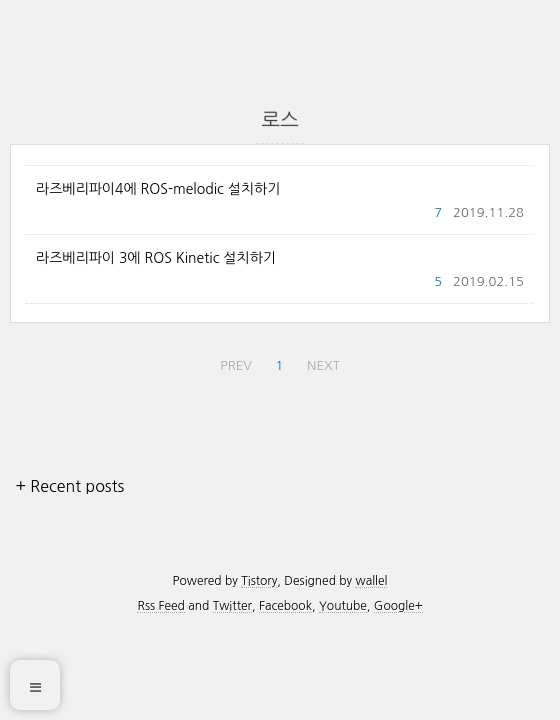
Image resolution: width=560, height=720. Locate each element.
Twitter (232, 606)
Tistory (259, 581)
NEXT (323, 365)
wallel (371, 581)
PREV (236, 365)
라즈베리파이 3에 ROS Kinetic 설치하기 (156, 258)
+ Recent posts (69, 486)
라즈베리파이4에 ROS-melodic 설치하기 (158, 189)
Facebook (285, 606)
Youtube (343, 606)
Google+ (398, 606)
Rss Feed (160, 606)
